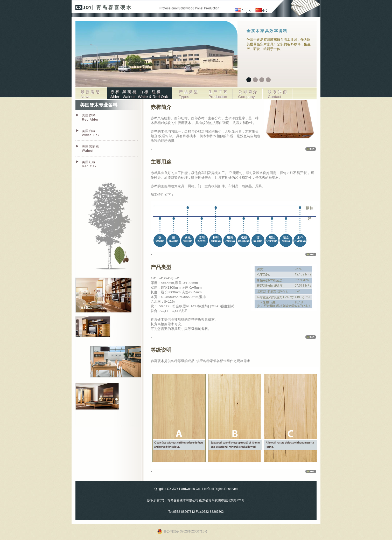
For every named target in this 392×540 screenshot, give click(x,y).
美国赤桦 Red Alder (90, 117)
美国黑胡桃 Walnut (91, 149)
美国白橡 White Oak (91, 133)
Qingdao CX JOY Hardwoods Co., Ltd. (181, 489)
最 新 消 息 (90, 94)
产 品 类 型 (188, 94)
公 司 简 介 (248, 94)
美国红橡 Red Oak (89, 164)
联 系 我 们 (277, 94)
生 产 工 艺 (218, 94)
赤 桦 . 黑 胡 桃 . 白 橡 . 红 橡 (139, 94)
